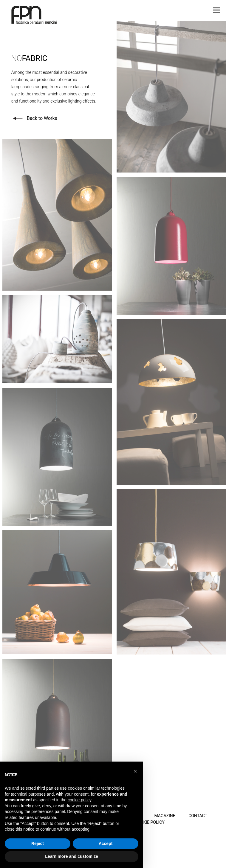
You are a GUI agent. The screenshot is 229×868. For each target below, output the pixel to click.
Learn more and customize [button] (71, 856)
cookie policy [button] (79, 800)
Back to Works (34, 118)
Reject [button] (38, 843)
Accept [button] (106, 843)
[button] (135, 771)
